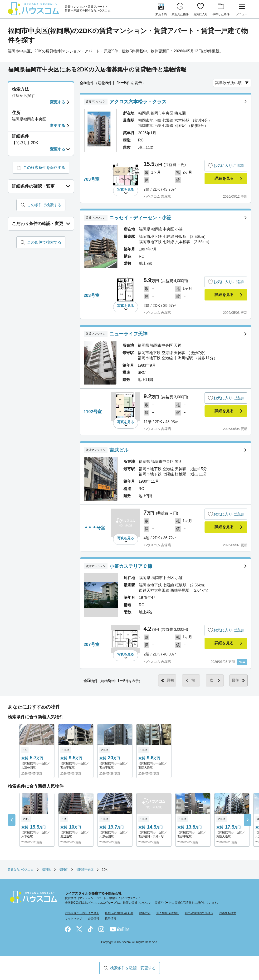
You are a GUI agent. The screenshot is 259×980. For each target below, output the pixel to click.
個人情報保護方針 (168, 913)
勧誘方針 (145, 913)
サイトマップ (73, 919)
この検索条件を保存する (44, 167)
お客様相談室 (228, 913)
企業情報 (93, 919)
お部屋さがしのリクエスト (82, 913)
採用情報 (111, 919)
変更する (58, 102)
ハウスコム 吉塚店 (157, 196)
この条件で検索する (44, 205)
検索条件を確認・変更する (133, 968)
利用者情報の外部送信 (199, 913)
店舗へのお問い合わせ (119, 913)
